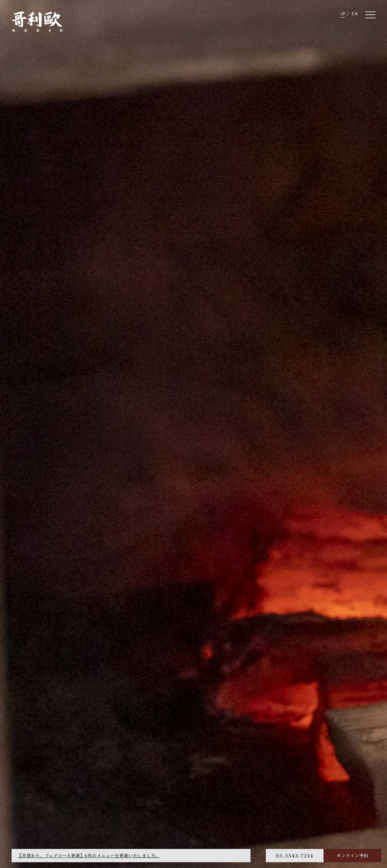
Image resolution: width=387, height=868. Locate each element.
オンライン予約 (352, 855)
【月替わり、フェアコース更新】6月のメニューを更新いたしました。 (89, 856)
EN (355, 14)
